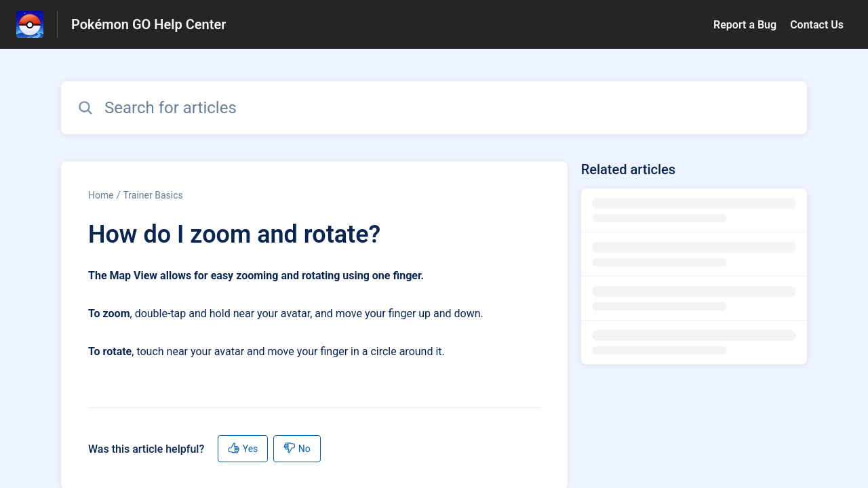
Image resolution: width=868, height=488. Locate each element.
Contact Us (817, 25)
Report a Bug (745, 25)
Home (101, 195)
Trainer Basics (153, 195)
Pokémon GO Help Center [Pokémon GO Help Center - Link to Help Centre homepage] (149, 24)
